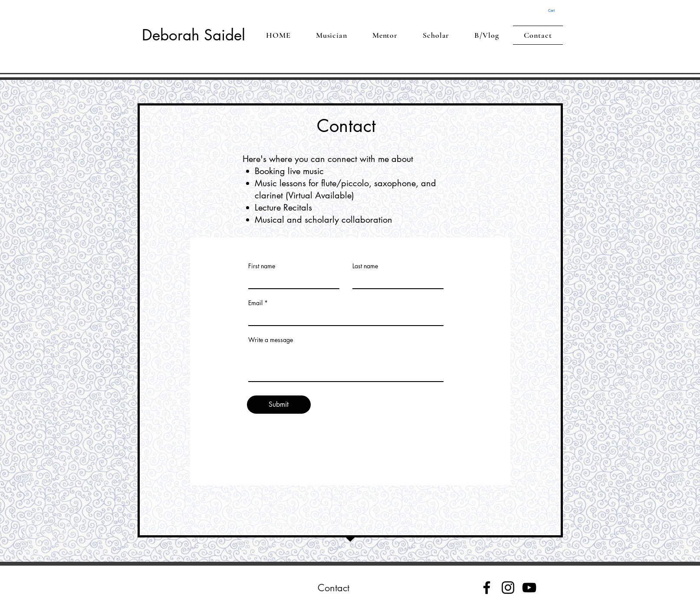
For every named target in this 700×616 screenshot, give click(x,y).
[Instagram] (508, 588)
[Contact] (334, 588)
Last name (365, 266)
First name (262, 266)
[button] (555, 11)
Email (255, 303)
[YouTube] (529, 588)
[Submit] (279, 405)
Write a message (271, 340)
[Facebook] (487, 588)
